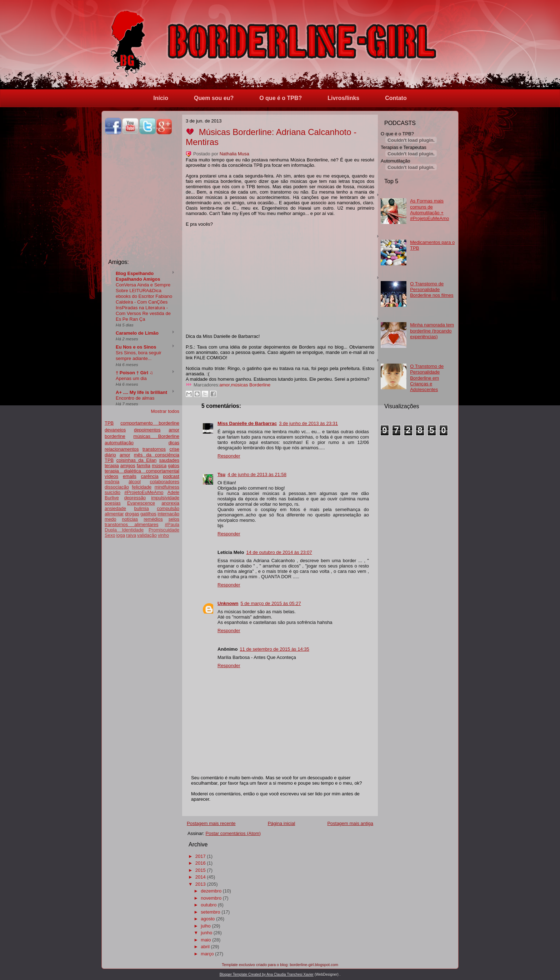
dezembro (211, 891)
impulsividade (165, 498)
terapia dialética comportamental (142, 471)
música (159, 466)
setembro (210, 912)
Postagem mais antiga (350, 823)
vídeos (111, 476)
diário (110, 455)
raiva (131, 535)
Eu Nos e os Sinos (136, 347)
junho (206, 933)
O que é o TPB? (281, 98)
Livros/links (343, 98)
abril (205, 947)
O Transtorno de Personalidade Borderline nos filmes (432, 290)
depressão (135, 498)
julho (206, 926)
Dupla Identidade (124, 530)
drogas (132, 514)
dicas (174, 443)
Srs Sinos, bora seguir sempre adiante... (139, 356)
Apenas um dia (131, 378)
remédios (153, 519)
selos (174, 519)
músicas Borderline (156, 436)
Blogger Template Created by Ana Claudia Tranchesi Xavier (267, 974)
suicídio (112, 492)
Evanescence (141, 503)
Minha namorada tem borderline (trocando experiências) (432, 331)
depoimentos (147, 430)
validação (147, 535)
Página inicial (282, 823)
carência (149, 476)
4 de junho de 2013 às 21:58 (257, 474)
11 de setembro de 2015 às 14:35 (274, 649)
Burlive (112, 498)
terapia (112, 466)
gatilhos (148, 514)
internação (168, 514)
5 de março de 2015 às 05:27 (271, 603)
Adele (173, 492)
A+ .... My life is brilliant (141, 392)
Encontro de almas (135, 398)
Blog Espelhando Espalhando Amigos (138, 276)
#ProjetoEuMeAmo (144, 492)
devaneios (115, 430)
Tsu (221, 474)
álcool (135, 482)
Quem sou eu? (214, 98)
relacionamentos (122, 449)
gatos (174, 466)
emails (130, 476)
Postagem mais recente (211, 823)
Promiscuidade (164, 530)
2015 (201, 870)
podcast (171, 476)
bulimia (141, 508)
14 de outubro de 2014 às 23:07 (279, 552)
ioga (121, 535)
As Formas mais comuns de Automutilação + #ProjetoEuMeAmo (429, 210)
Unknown (228, 603)
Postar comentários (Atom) (233, 833)
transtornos (154, 449)
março (207, 954)
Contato (396, 98)
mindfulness (167, 487)
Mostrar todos (165, 411)
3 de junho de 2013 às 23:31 (308, 423)
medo (111, 519)
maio (206, 940)
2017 (201, 856)
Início (161, 98)
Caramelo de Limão (137, 333)
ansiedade (115, 508)
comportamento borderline (150, 423)
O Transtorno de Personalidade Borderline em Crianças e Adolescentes (427, 378)
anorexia (170, 503)
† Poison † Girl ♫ (134, 373)
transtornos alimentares (132, 524)
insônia (112, 482)
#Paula (172, 524)
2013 (201, 884)
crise (174, 449)
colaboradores (165, 482)
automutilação (119, 443)
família (144, 466)
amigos (128, 466)
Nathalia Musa (234, 154)
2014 (201, 877)
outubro (209, 905)
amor (125, 455)
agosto (208, 919)
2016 (201, 863)
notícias (130, 519)
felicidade (142, 487)
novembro (211, 898)
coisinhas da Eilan (136, 460)
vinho (163, 535)
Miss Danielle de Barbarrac (247, 423)
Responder (229, 456)
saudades (169, 460)
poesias (113, 503)
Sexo (110, 535)
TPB (109, 423)
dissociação (117, 487)
